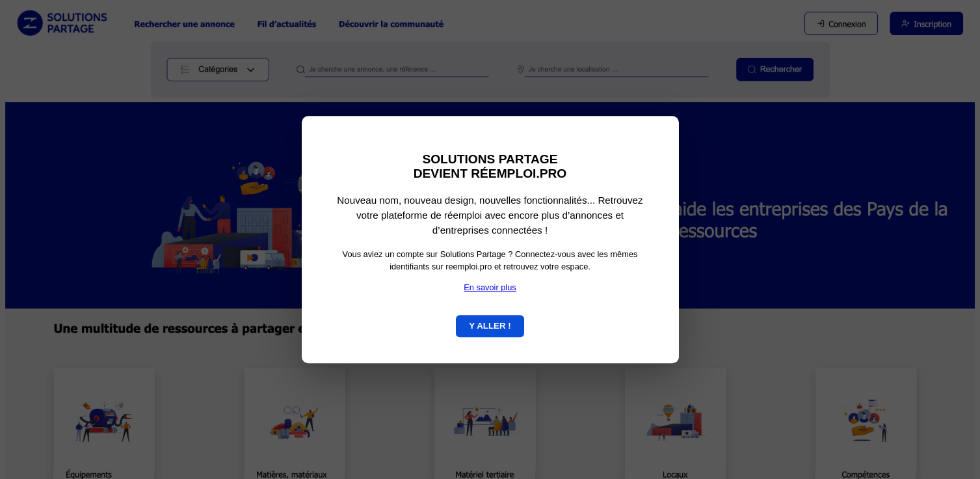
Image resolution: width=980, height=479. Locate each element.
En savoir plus (490, 287)
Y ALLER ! (490, 326)
